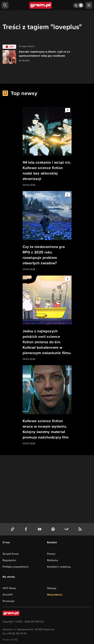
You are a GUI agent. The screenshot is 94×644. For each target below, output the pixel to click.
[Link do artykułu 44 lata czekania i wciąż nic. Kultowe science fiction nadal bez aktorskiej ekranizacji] (47, 147)
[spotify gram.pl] (54, 529)
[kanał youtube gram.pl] (40, 529)
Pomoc (51, 554)
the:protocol (55, 595)
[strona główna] (41, 5)
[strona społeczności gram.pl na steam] (67, 529)
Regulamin (9, 560)
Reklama (53, 560)
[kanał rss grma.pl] (81, 529)
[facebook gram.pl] (27, 529)
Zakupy (52, 588)
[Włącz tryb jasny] (78, 5)
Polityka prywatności (16, 567)
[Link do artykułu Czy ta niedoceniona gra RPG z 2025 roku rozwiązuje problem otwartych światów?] (47, 231)
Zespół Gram (11, 554)
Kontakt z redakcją (59, 567)
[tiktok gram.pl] (13, 529)
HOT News (9, 588)
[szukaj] (5, 5)
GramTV (8, 595)
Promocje (9, 601)
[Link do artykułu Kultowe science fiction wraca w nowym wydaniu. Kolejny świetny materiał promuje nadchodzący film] (47, 405)
